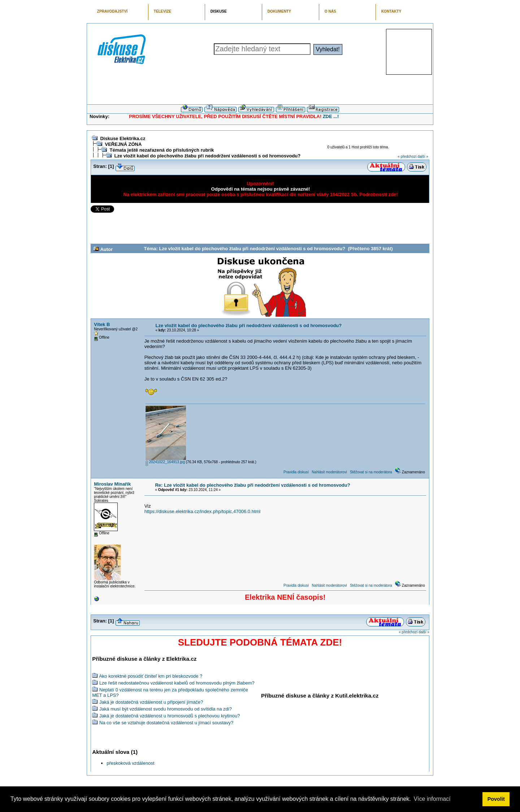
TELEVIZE (162, 11)
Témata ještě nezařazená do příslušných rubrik (162, 150)
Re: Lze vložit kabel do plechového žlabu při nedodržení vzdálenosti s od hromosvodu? (252, 485)
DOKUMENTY (279, 11)
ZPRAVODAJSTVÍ (112, 11)
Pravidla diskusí (296, 472)
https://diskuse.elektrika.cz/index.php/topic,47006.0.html (203, 511)
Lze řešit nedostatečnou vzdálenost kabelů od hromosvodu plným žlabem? (177, 683)
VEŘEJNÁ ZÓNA (123, 144)
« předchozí (407, 157)
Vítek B (102, 324)
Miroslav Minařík (112, 484)
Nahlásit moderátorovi (329, 472)
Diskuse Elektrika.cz (123, 138)
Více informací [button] (432, 799)
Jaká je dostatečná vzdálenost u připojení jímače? (151, 702)
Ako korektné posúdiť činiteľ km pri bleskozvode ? (151, 676)
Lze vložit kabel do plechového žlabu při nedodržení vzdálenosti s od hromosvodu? (207, 156)
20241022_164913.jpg (165, 462)
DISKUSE (219, 11)
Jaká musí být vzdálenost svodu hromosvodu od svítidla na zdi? (166, 709)
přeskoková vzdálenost (130, 763)
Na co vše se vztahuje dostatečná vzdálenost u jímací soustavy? (166, 723)
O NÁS (330, 11)
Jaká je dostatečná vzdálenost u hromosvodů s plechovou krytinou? (170, 716)
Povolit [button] (496, 799)
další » (423, 157)
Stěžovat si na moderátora (371, 472)
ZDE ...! (331, 116)
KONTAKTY (391, 11)
